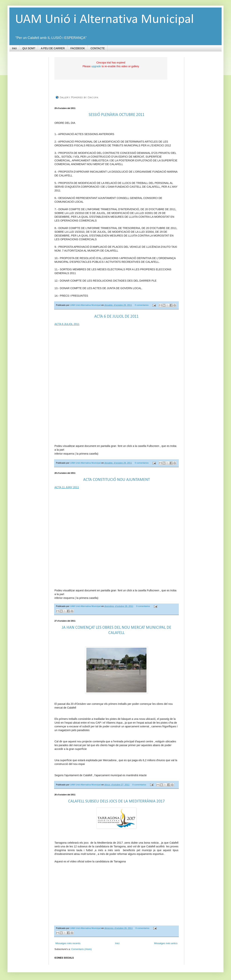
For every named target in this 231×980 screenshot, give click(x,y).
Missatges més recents (68, 943)
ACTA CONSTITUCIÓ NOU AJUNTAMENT (117, 480)
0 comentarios (142, 305)
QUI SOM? (29, 48)
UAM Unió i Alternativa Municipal (104, 20)
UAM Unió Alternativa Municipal (86, 305)
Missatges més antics (166, 943)
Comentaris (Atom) (81, 949)
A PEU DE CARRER (53, 48)
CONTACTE (98, 48)
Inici (14, 48)
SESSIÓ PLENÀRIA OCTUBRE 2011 (117, 115)
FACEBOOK (78, 48)
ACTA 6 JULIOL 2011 (67, 324)
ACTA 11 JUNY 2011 (67, 487)
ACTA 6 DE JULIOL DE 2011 (116, 317)
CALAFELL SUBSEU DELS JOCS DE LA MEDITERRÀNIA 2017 (116, 801)
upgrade (96, 66)
